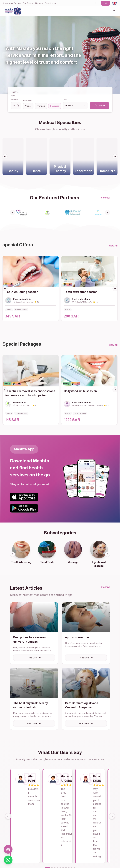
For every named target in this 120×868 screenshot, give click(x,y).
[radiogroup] (41, 106)
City (65, 100)
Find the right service (15, 96)
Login (105, 3)
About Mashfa (9, 3)
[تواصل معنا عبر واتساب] (8, 860)
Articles (26, 106)
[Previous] (8, 819)
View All (105, 198)
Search (100, 106)
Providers (39, 106)
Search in (25, 100)
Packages (54, 106)
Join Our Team (25, 3)
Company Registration (46, 3)
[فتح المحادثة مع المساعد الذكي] (8, 849)
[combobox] (114, 3)
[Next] (112, 819)
